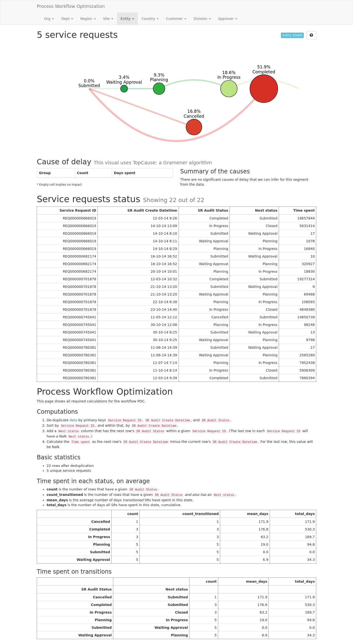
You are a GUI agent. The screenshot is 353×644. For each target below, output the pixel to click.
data (74, 420)
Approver (228, 19)
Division (202, 19)
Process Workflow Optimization (71, 6)
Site (108, 19)
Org (49, 19)
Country (150, 19)
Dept (67, 19)
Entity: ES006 (292, 35)
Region (88, 19)
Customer (176, 19)
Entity (127, 19)
